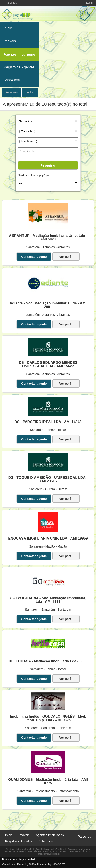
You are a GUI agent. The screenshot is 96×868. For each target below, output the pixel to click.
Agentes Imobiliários (20, 54)
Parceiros (11, 3)
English (30, 92)
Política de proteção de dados (20, 859)
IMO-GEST (58, 864)
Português (12, 92)
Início (8, 28)
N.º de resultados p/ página (34, 176)
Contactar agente (34, 257)
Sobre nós (12, 80)
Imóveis (10, 41)
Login (89, 3)
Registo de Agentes (19, 67)
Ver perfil (66, 257)
